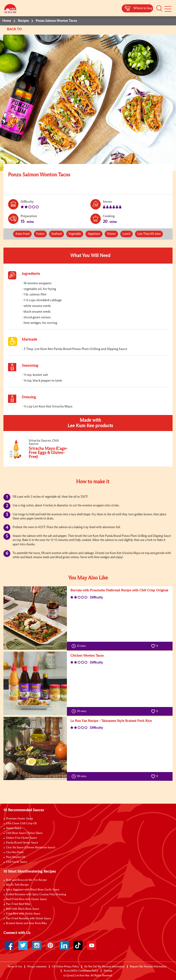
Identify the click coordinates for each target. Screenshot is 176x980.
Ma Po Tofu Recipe (17, 885)
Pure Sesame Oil (16, 857)
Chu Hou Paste (15, 852)
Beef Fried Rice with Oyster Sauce (26, 899)
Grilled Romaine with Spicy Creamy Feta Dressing (36, 895)
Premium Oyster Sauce (19, 819)
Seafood (56, 234)
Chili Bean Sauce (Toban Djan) (24, 833)
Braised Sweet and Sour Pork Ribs (26, 923)
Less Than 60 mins (149, 234)
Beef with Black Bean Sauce (23, 909)
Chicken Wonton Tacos (87, 656)
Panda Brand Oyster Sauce (22, 843)
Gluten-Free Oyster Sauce (21, 838)
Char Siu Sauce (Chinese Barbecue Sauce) (31, 848)
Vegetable (75, 234)
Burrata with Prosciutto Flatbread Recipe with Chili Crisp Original (119, 590)
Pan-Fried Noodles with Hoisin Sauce (28, 919)
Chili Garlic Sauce (16, 862)
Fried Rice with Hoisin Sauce (23, 914)
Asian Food (22, 234)
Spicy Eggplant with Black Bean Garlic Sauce (33, 890)
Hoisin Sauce (14, 828)
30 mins (80, 711)
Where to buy (143, 8)
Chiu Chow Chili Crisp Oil (21, 824)
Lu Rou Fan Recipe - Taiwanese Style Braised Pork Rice (111, 721)
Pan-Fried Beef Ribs (18, 904)
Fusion (40, 234)
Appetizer (94, 234)
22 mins (80, 646)
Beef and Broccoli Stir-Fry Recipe (26, 880)
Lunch (126, 234)
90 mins (80, 776)
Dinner (111, 234)
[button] (159, 8)
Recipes (23, 21)
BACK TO (15, 29)
